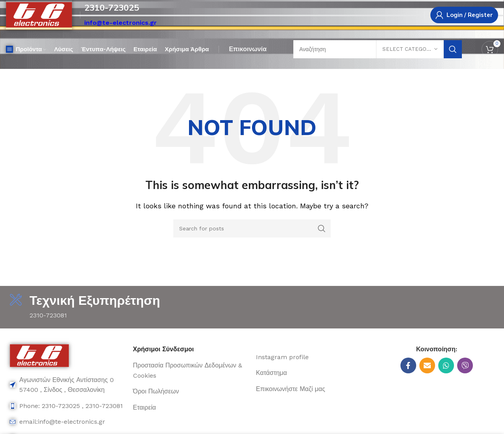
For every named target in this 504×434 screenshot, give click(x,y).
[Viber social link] (465, 365)
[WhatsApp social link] (446, 365)
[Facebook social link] (408, 365)
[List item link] (68, 385)
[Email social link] (427, 365)
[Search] (252, 228)
